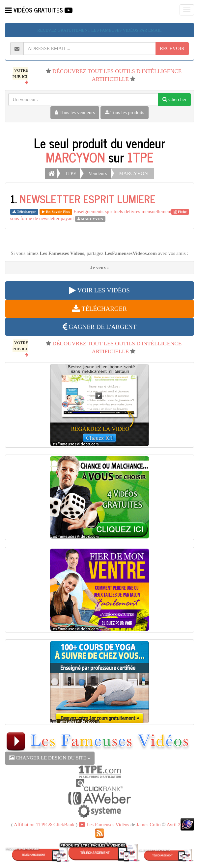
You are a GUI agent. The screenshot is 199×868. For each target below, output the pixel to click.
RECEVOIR (172, 48)
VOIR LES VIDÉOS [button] (99, 290)
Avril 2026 (177, 825)
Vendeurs (98, 173)
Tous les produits (125, 112)
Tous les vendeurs (75, 112)
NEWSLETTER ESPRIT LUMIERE (87, 199)
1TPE (140, 157)
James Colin (149, 825)
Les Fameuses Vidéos (104, 825)
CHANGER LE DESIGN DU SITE (50, 758)
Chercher (174, 99)
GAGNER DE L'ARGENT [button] (100, 327)
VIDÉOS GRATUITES (39, 10)
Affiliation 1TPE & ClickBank (44, 825)
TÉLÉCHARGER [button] (99, 309)
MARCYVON (75, 157)
